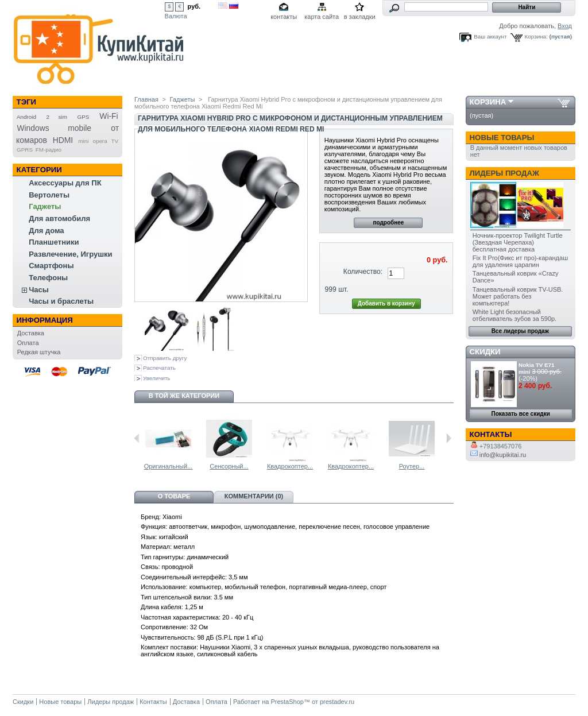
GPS (84, 117)
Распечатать (159, 368)
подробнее (388, 222)
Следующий (449, 438)
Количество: (363, 272)
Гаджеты (45, 206)
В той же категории (184, 396)
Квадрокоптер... (290, 466)
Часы (39, 290)
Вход (565, 26)
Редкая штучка (39, 352)
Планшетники (54, 242)
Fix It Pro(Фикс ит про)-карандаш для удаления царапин (520, 261)
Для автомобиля (59, 218)
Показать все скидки (521, 414)
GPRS (25, 150)
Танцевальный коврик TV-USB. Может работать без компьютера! (518, 296)
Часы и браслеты (61, 301)
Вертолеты (49, 195)
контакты (284, 17)
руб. (194, 6)
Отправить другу (165, 358)
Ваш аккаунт (490, 36)
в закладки (360, 17)
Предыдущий (137, 438)
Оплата (28, 343)
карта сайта (322, 17)
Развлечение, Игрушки (70, 254)
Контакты (153, 702)
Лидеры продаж (504, 173)
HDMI (63, 140)
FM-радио (49, 150)
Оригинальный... (169, 466)
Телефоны (48, 278)
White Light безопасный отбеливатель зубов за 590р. (514, 315)
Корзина (488, 102)
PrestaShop (287, 702)
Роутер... (412, 466)
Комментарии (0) (254, 496)
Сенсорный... (229, 466)
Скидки (485, 352)
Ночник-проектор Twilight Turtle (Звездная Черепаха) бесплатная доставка (518, 242)
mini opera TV (98, 141)
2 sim (57, 117)
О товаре (174, 496)
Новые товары (502, 138)
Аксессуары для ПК (65, 183)
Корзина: (536, 36)
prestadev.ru (337, 702)
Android (26, 117)
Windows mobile (54, 128)
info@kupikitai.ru (498, 455)
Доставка (31, 333)
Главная (146, 99)
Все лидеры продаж (520, 331)
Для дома (46, 231)
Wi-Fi (109, 116)
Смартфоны (51, 266)
